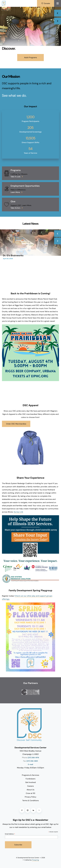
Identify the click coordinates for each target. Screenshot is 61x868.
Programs (16, 170)
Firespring (35, 860)
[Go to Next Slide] (58, 241)
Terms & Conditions (31, 801)
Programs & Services (31, 775)
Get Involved (30, 782)
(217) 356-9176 (33, 758)
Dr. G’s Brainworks (13, 256)
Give (13, 202)
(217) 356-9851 (32, 761)
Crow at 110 (30, 793)
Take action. (16, 208)
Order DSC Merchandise (16, 424)
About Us (30, 790)
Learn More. (15, 192)
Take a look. (16, 177)
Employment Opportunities (25, 186)
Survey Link (18, 512)
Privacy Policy (31, 797)
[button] (58, 3)
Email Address (10, 834)
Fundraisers (30, 779)
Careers (30, 786)
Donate (46, 3)
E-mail (30, 765)
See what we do (14, 96)
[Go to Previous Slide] (58, 234)
